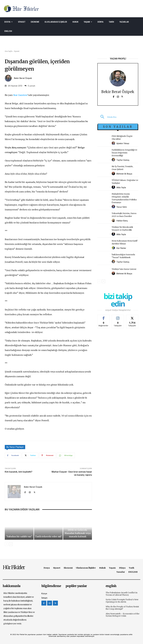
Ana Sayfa (9, 51)
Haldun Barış (122, 221)
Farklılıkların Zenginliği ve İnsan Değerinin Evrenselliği (124, 153)
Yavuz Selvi (122, 207)
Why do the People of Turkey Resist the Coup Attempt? (122, 608)
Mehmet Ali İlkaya (124, 174)
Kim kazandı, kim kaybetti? (19, 472)
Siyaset (17, 51)
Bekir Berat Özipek (23, 78)
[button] (107, 117)
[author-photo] (114, 143)
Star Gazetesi (20, 95)
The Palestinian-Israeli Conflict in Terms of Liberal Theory (122, 594)
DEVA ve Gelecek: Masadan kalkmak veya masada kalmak (78, 533)
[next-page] (11, 544)
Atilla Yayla (121, 187)
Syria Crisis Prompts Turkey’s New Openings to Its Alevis (122, 601)
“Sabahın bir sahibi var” (19, 536)
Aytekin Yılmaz (123, 143)
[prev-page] (6, 544)
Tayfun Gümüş (123, 160)
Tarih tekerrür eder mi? (48, 536)
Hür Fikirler (121, 248)
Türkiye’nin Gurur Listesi (124, 269)
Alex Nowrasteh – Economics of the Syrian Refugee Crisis (123, 615)
